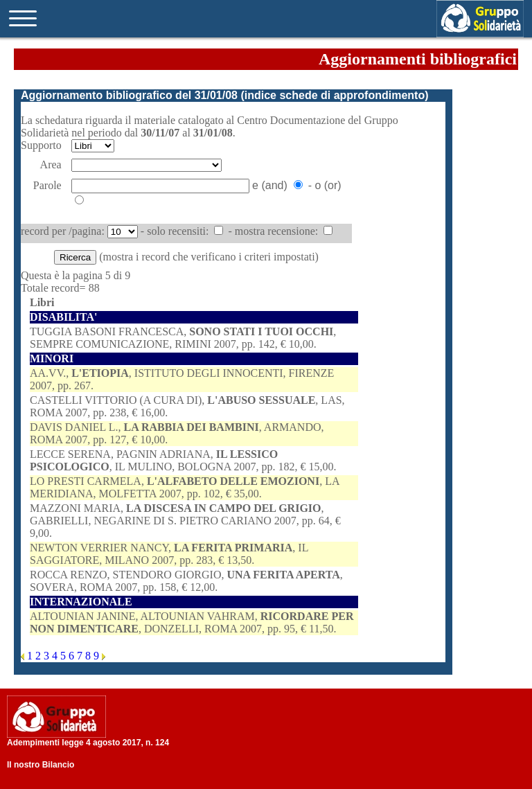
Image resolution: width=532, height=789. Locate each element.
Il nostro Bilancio (41, 765)
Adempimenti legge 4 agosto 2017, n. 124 (88, 743)
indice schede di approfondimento (335, 95)
